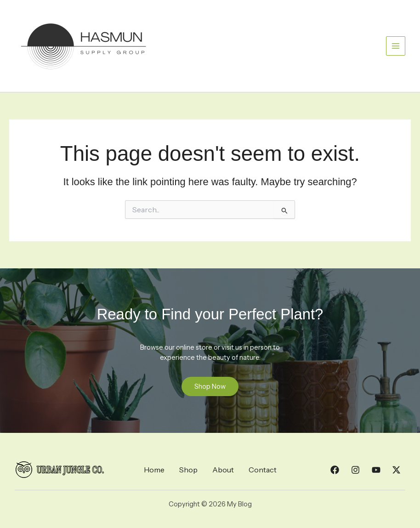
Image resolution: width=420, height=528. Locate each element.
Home (154, 470)
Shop (188, 470)
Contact (263, 470)
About (223, 470)
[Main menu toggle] (396, 46)
